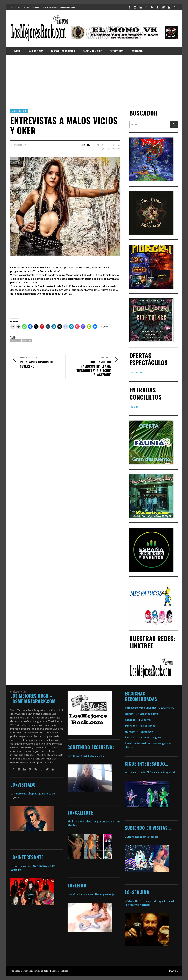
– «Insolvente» (150, 708)
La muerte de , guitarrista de (33, 794)
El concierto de (150, 772)
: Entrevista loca (87, 756)
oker (24, 341)
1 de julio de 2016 (19, 145)
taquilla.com (137, 372)
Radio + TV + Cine (19, 111)
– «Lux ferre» (138, 720)
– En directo (139, 732)
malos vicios (16, 341)
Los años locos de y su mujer (92, 894)
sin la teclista (142, 837)
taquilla (134, 407)
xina (29, 341)
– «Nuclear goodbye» (142, 714)
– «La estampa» (141, 726)
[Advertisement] (94, 82)
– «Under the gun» (143, 737)
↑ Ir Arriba (173, 971)
